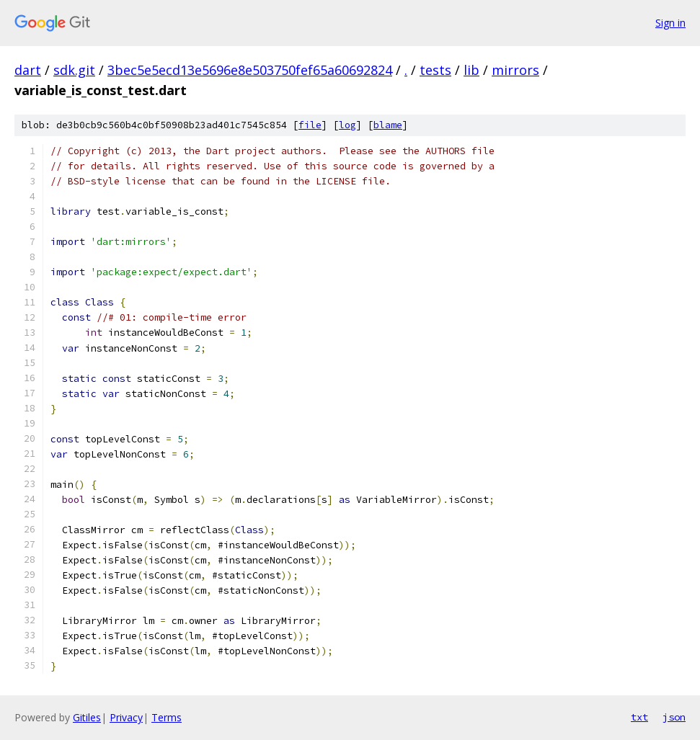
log (347, 125)
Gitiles (87, 717)
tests (435, 70)
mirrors (515, 70)
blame (388, 125)
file (310, 125)
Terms (167, 717)
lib (471, 70)
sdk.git (74, 70)
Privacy (126, 717)
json (674, 717)
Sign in (670, 23)
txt (639, 717)
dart (28, 70)
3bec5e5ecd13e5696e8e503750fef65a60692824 (250, 70)
